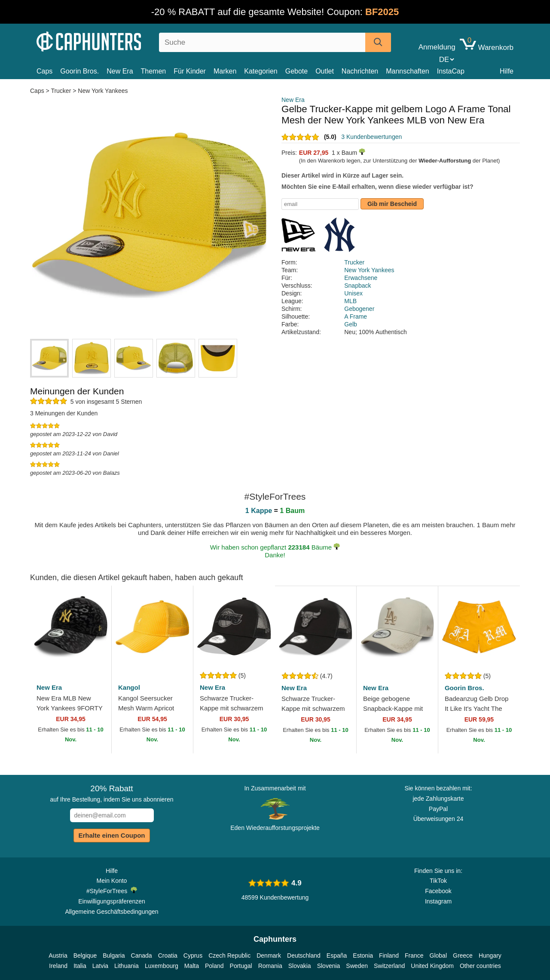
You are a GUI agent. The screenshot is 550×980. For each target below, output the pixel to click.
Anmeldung (437, 47)
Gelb (351, 324)
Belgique (85, 955)
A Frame (356, 316)
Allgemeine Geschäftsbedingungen (112, 912)
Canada (142, 955)
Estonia (363, 955)
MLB (350, 301)
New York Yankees (103, 91)
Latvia (100, 966)
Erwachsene (361, 278)
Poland (214, 966)
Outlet (325, 71)
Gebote (296, 71)
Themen (154, 71)
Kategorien (261, 71)
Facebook (438, 891)
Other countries (480, 966)
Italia (80, 966)
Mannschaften (408, 71)
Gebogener (359, 309)
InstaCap (451, 71)
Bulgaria (114, 955)
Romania (270, 966)
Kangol (129, 687)
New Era (120, 71)
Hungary (490, 955)
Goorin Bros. (79, 71)
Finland (389, 955)
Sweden (357, 966)
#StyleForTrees (112, 891)
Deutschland (304, 955)
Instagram (438, 901)
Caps (44, 71)
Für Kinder (190, 71)
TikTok (438, 881)
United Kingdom (432, 966)
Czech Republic (229, 955)
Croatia (168, 955)
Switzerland (389, 966)
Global (438, 955)
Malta (192, 966)
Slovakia (300, 966)
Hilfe (507, 71)
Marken (225, 71)
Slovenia (329, 966)
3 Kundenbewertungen (371, 137)
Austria (58, 955)
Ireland (58, 966)
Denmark (269, 955)
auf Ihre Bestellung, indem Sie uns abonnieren (112, 793)
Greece (463, 955)
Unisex (353, 293)
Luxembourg (162, 966)
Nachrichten (360, 71)
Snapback (357, 286)
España (337, 955)
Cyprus (193, 955)
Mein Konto (112, 881)
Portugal (241, 966)
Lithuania (127, 966)
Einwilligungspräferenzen (112, 901)
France (414, 955)
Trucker (61, 91)
